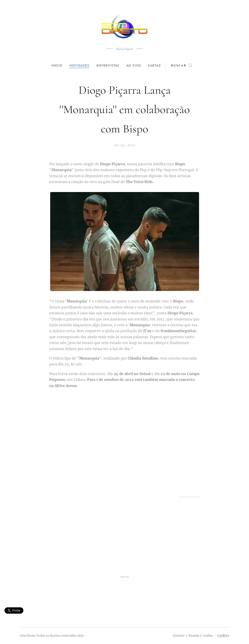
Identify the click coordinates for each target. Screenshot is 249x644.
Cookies (223, 635)
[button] (189, 66)
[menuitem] (53, 66)
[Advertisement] (125, 538)
